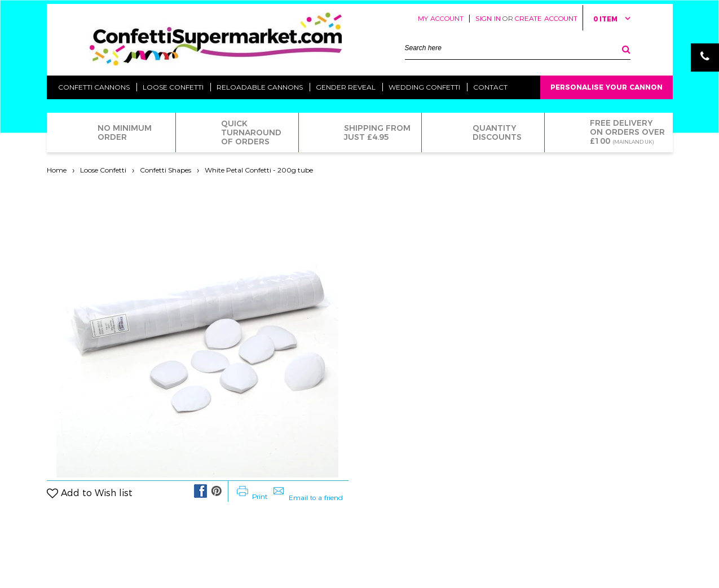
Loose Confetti (103, 170)
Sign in (488, 18)
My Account (441, 18)
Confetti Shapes (166, 170)
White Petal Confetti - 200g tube (259, 170)
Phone (705, 58)
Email (705, 86)
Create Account (546, 18)
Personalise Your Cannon (606, 87)
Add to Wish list (97, 493)
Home (57, 170)
